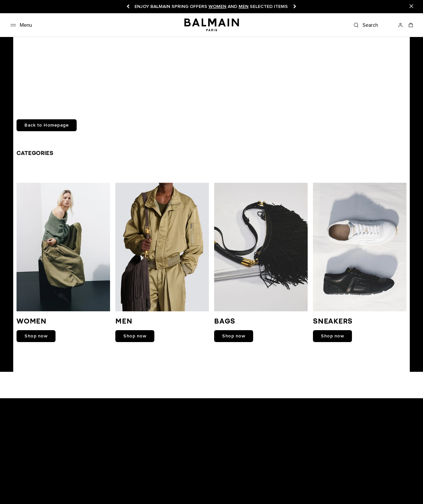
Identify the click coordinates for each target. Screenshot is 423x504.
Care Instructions (67, 491)
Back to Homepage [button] (47, 125)
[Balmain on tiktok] (241, 401)
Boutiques (46, 484)
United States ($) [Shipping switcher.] (348, 484)
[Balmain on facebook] (183, 401)
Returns (109, 484)
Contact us (19, 491)
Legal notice (180, 484)
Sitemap (195, 491)
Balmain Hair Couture (112, 491)
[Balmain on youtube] (197, 401)
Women (217, 7)
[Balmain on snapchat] (170, 401)
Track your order (78, 484)
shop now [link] (36, 336)
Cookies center (247, 484)
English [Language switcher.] (408, 484)
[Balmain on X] (227, 401)
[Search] (373, 25)
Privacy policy (212, 484)
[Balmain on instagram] (212, 401)
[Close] (411, 7)
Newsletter (19, 484)
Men (244, 7)
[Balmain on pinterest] (254, 401)
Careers (154, 484)
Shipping (131, 484)
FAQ (40, 491)
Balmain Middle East (160, 491)
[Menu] (20, 25)
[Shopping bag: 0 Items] (411, 27)
